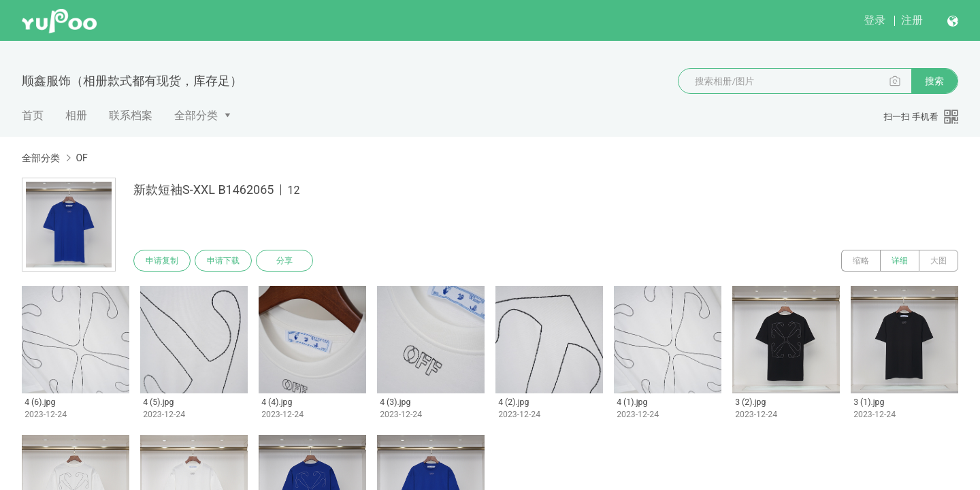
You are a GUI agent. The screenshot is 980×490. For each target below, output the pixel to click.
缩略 (861, 261)
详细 (900, 261)
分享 (284, 261)
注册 (912, 20)
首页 (33, 115)
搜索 (934, 81)
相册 (76, 115)
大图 (938, 261)
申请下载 (223, 261)
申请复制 (162, 261)
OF (81, 158)
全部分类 (196, 115)
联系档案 (131, 115)
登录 (875, 20)
